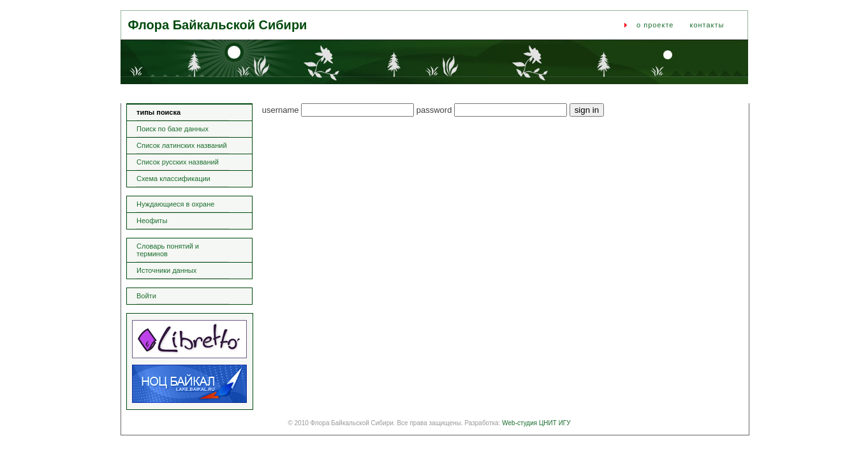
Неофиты (152, 221)
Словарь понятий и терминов (168, 250)
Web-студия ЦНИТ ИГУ (536, 423)
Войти (146, 296)
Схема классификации (173, 178)
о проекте (655, 25)
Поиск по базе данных (173, 129)
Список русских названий (178, 162)
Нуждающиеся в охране (175, 204)
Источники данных (166, 270)
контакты (707, 25)
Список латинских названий (182, 145)
